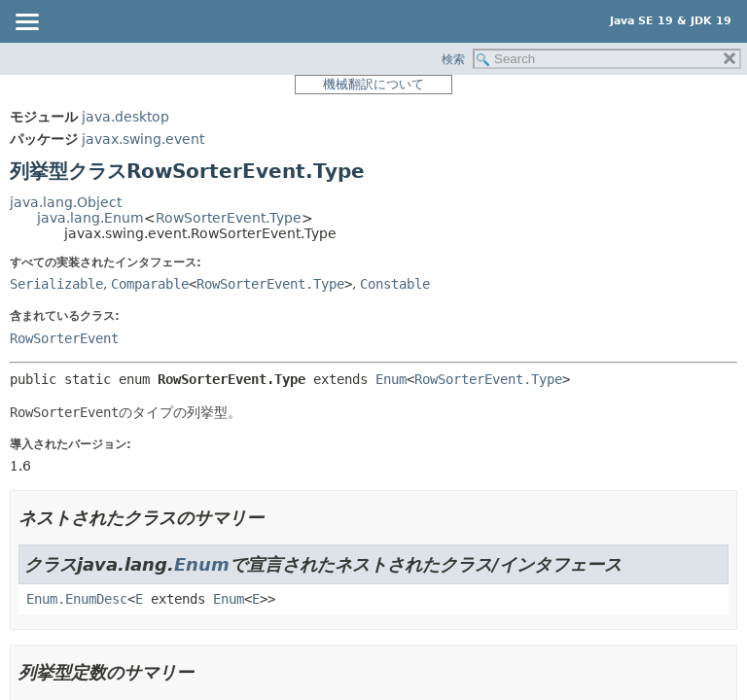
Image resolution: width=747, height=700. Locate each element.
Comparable (150, 284)
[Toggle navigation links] (26, 23)
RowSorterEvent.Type (229, 218)
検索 (453, 59)
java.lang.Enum (90, 218)
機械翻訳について (373, 84)
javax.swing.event (143, 139)
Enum (391, 379)
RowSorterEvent (64, 338)
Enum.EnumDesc (77, 599)
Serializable (56, 284)
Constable (395, 284)
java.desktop (125, 117)
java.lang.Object (66, 202)
